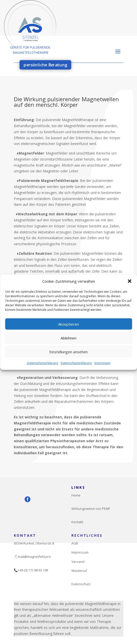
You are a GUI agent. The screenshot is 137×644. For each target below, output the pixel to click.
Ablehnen (68, 345)
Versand (78, 562)
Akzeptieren (68, 331)
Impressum (102, 370)
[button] (129, 289)
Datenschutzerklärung (42, 370)
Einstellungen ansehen (68, 359)
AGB (75, 543)
